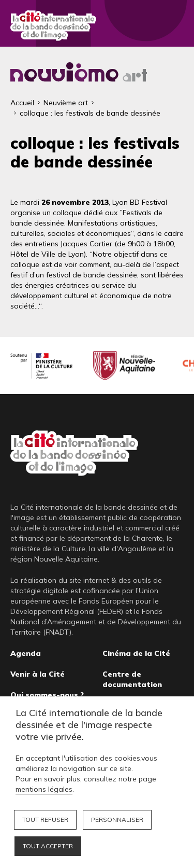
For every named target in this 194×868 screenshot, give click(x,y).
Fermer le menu (173, 26)
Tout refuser (45, 820)
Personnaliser (117, 820)
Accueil (22, 103)
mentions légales (44, 789)
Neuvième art (66, 103)
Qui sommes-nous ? (47, 695)
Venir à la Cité (38, 674)
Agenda (26, 653)
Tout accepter (48, 846)
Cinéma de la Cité (136, 653)
